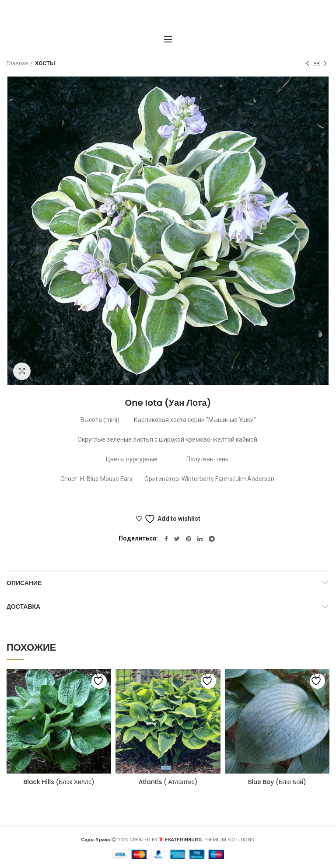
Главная (17, 63)
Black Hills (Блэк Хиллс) (59, 782)
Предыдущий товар (308, 64)
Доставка (23, 607)
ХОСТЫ (45, 63)
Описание (24, 583)
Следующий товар (325, 64)
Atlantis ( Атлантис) (168, 782)
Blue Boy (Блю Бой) (277, 782)
